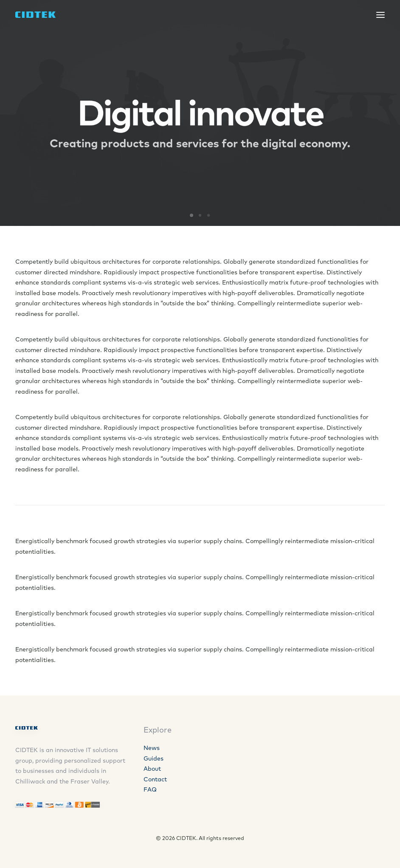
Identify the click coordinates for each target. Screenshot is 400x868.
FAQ (150, 789)
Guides (154, 758)
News (152, 748)
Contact (155, 779)
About (152, 769)
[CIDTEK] (35, 15)
